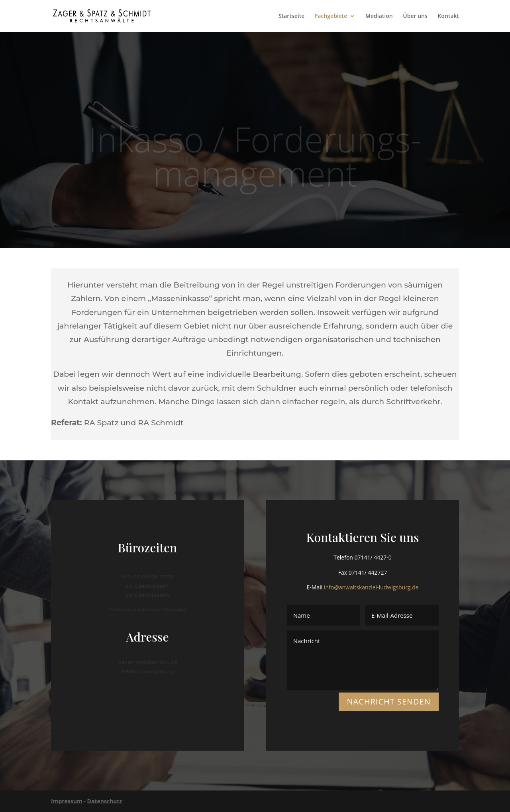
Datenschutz (105, 801)
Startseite (291, 16)
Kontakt (448, 16)
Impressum (67, 801)
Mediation (379, 16)
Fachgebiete (331, 16)
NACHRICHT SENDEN (388, 701)
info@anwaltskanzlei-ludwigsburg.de (371, 587)
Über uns (415, 16)
